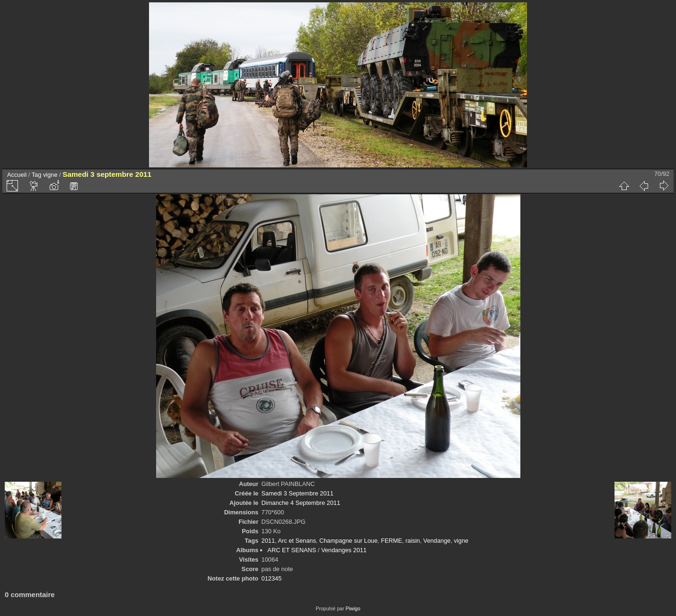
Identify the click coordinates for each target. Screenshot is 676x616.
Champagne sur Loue (348, 541)
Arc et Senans (297, 541)
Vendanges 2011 (344, 550)
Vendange (437, 541)
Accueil (17, 175)
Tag (37, 175)
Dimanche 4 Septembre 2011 (301, 503)
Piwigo (353, 608)
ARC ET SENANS (292, 550)
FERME (391, 541)
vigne (50, 175)
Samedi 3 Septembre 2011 (298, 493)
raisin (413, 541)
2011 (268, 541)
